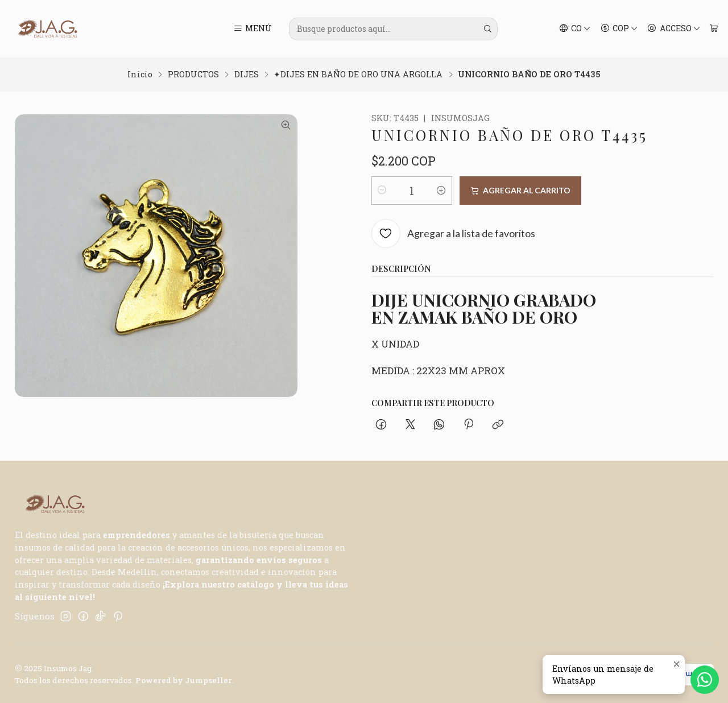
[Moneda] (619, 29)
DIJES (247, 75)
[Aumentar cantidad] (441, 191)
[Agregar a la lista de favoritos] (454, 234)
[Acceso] (674, 29)
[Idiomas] (575, 29)
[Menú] (252, 29)
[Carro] (713, 29)
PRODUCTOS (193, 75)
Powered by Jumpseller (184, 680)
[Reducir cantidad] (382, 191)
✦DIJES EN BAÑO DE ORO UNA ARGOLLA (358, 75)
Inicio (140, 75)
